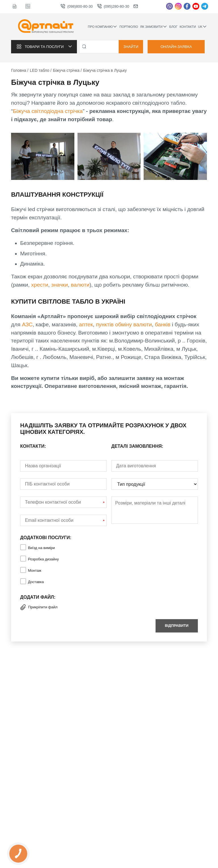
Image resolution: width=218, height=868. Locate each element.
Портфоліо (129, 27)
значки (59, 285)
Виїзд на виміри (41, 548)
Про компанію (102, 27)
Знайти (131, 47)
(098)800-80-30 (77, 6)
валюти (80, 285)
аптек (86, 324)
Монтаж (34, 570)
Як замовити (154, 27)
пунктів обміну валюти (124, 324)
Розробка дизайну (43, 559)
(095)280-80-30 (113, 6)
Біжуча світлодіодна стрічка (48, 111)
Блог (173, 27)
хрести (40, 285)
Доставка (36, 582)
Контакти (188, 27)
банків (163, 324)
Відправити (177, 626)
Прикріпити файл (39, 607)
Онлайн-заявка (176, 47)
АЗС (27, 324)
